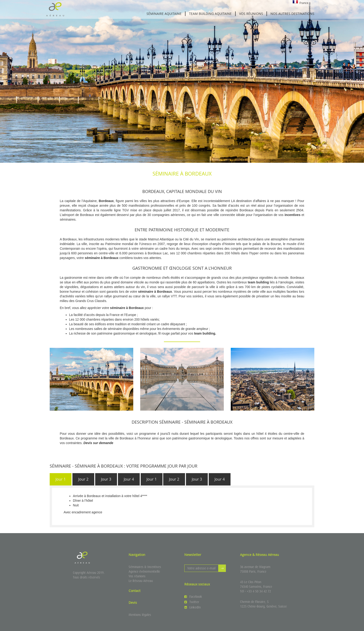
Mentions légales (140, 615)
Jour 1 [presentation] (61, 479)
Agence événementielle (144, 571)
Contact (135, 591)
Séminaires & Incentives (145, 567)
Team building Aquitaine (210, 14)
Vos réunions (251, 14)
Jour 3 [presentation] (106, 479)
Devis (133, 603)
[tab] (61, 479)
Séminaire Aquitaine (164, 14)
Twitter (192, 602)
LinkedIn (192, 607)
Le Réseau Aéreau (141, 581)
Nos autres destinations (292, 14)
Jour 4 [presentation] (129, 479)
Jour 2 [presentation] (83, 479)
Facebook (193, 597)
